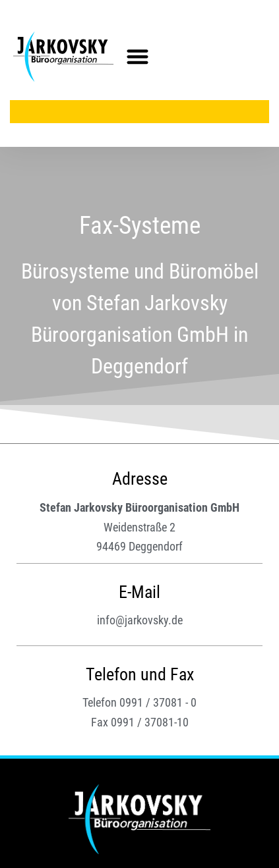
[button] (138, 57)
